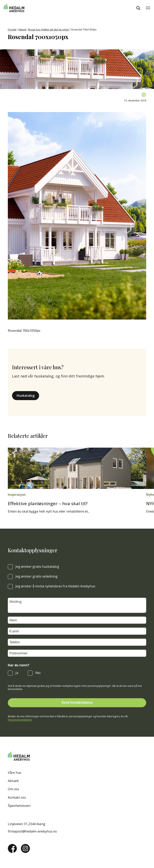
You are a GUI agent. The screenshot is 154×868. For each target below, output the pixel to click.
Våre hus (15, 773)
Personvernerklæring (20, 720)
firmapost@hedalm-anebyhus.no (32, 831)
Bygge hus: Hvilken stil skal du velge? (49, 30)
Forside (12, 30)
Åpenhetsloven (19, 806)
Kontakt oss (17, 797)
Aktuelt (22, 30)
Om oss (13, 789)
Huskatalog (26, 396)
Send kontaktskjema (77, 703)
